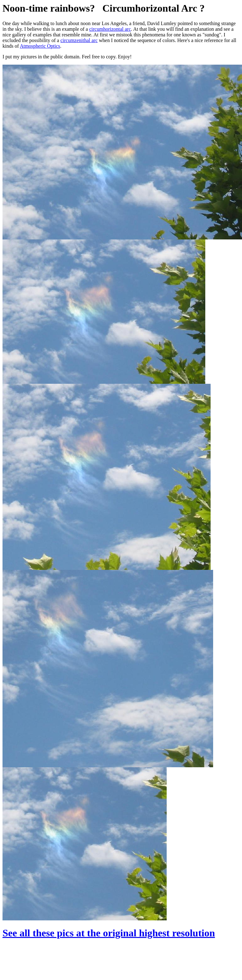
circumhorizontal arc (110, 29)
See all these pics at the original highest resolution (109, 933)
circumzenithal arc (79, 40)
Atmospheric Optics (40, 46)
